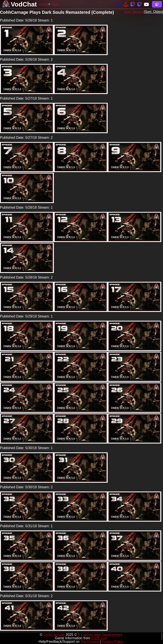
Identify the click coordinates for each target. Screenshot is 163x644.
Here (55, 4)
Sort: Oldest (154, 12)
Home (44, 4)
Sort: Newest (134, 12)
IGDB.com (99, 638)
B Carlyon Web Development (100, 635)
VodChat (24, 4)
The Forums (90, 642)
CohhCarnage (54, 635)
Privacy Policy (113, 642)
